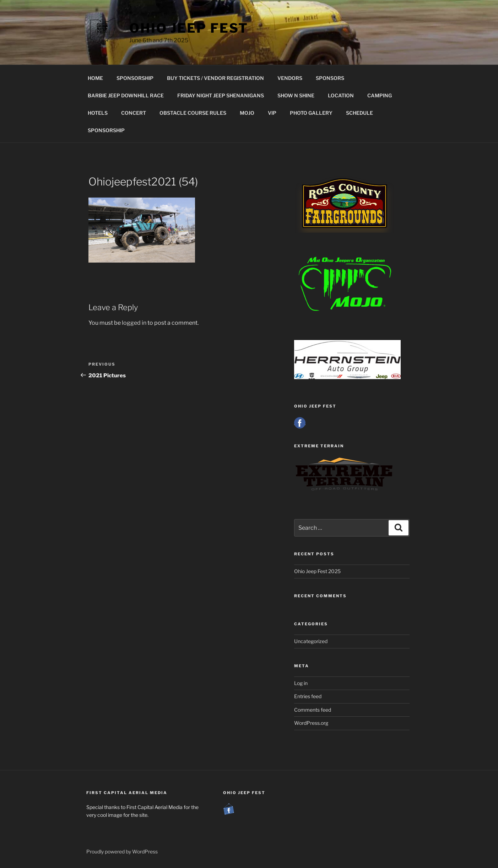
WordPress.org (311, 723)
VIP (272, 113)
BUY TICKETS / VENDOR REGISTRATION (215, 78)
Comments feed (313, 710)
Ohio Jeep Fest (189, 28)
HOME (95, 78)
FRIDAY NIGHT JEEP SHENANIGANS (221, 95)
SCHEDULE (359, 113)
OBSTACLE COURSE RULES (193, 113)
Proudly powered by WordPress (122, 851)
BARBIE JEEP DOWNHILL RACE (126, 95)
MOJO (247, 113)
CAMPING (380, 95)
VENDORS (290, 78)
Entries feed (308, 696)
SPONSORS (330, 78)
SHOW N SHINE (296, 95)
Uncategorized (311, 641)
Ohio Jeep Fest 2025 (317, 571)
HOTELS (98, 113)
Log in (301, 683)
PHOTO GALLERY (311, 113)
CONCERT (134, 113)
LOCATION (341, 95)
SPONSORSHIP (135, 78)
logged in (134, 323)
